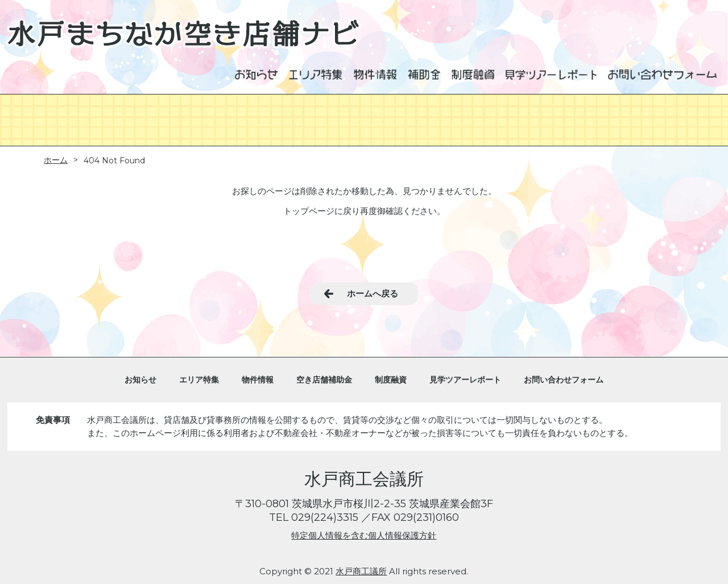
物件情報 (258, 380)
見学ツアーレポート (465, 380)
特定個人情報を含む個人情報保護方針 (364, 535)
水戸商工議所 (361, 571)
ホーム (56, 160)
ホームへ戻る (373, 293)
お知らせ (140, 380)
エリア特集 (199, 380)
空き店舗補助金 (324, 380)
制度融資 (391, 380)
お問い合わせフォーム (564, 380)
